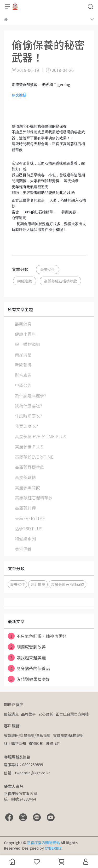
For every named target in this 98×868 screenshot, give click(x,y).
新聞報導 (23, 365)
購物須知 (36, 743)
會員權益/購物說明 (68, 735)
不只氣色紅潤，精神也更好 (37, 636)
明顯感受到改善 (27, 647)
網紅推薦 (25, 281)
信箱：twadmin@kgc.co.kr (27, 773)
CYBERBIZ (53, 848)
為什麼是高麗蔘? (31, 395)
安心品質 (46, 714)
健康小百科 (25, 334)
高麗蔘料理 (25, 508)
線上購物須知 (27, 344)
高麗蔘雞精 (25, 477)
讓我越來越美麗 (27, 658)
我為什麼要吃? (28, 406)
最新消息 (23, 324)
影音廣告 (23, 375)
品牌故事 (28, 714)
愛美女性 (48, 269)
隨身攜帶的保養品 (29, 668)
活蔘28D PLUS (29, 528)
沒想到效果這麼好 (29, 679)
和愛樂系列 (25, 539)
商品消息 (23, 354)
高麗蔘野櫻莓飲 (30, 467)
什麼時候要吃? (28, 416)
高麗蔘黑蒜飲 (27, 488)
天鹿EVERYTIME (30, 518)
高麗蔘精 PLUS (29, 447)
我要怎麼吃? (26, 426)
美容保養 (23, 549)
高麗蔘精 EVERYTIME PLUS (41, 436)
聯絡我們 (53, 743)
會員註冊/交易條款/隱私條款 (27, 735)
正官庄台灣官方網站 (72, 714)
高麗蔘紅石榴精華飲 (60, 281)
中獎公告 (23, 385)
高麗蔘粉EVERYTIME (34, 457)
